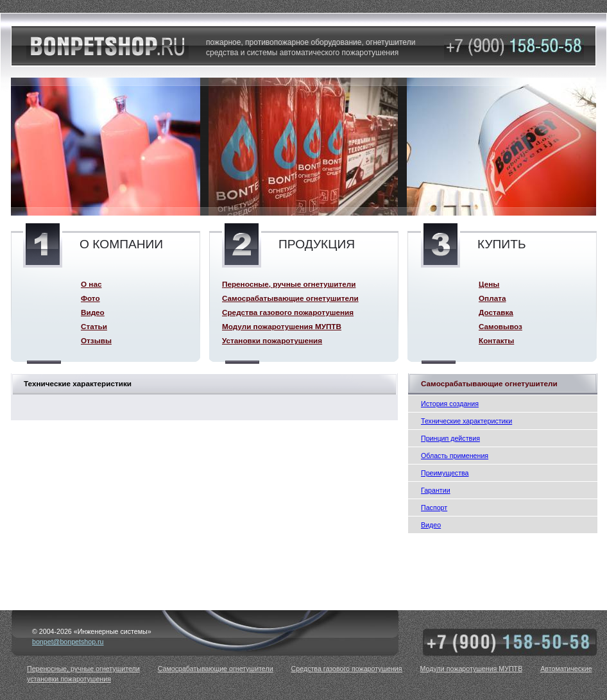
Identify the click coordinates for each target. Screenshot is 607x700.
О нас (91, 284)
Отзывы (96, 340)
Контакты (496, 340)
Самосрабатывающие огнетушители (290, 298)
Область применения (455, 456)
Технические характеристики (466, 421)
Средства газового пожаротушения (288, 312)
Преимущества (445, 473)
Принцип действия (450, 438)
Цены (489, 284)
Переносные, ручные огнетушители (289, 284)
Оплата (492, 298)
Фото (90, 298)
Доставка (496, 312)
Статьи (94, 326)
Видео (431, 525)
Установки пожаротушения (272, 340)
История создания (450, 404)
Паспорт (434, 508)
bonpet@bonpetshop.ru (68, 642)
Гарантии (436, 490)
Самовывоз (500, 326)
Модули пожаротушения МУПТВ (282, 326)
